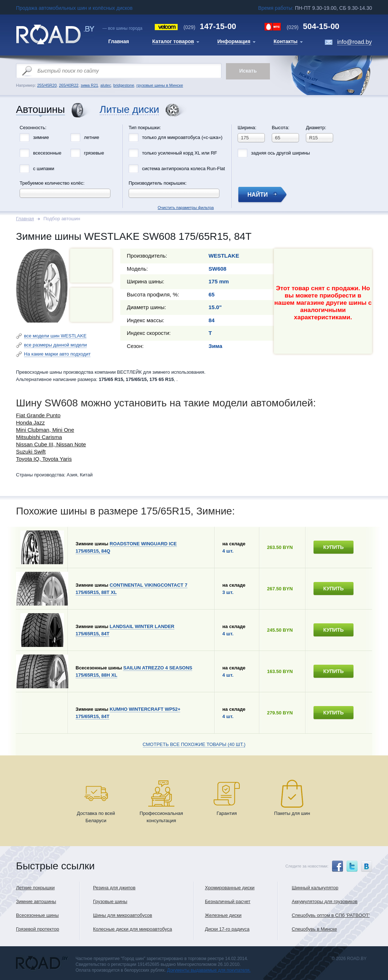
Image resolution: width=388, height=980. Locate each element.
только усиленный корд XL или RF (180, 153)
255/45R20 (47, 85)
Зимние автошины (36, 901)
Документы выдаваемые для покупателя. (209, 970)
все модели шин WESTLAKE (55, 336)
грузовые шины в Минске (159, 85)
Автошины (41, 110)
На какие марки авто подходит (57, 354)
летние (92, 137)
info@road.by (354, 42)
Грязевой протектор (38, 929)
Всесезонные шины (37, 915)
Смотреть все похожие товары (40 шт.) (194, 744)
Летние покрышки (35, 888)
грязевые (94, 153)
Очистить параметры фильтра (194, 123)
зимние (41, 137)
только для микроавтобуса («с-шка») (182, 137)
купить (334, 547)
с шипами (44, 169)
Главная (25, 219)
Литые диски (129, 110)
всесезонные (47, 153)
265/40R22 (69, 85)
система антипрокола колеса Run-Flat (183, 169)
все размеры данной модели (55, 345)
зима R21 (89, 85)
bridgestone (124, 85)
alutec (106, 85)
